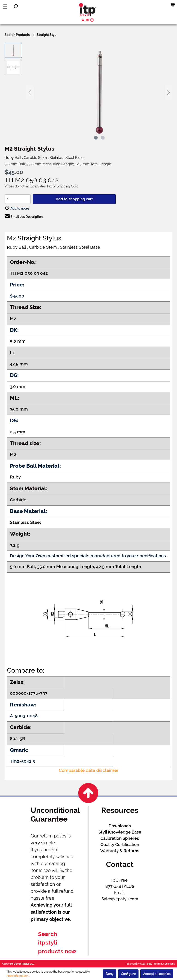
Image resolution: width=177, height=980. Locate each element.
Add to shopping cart (74, 199)
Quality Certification (120, 844)
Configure (128, 974)
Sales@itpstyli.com (120, 899)
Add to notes (17, 207)
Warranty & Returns (120, 851)
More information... (18, 976)
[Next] (169, 92)
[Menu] (5, 6)
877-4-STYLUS (120, 886)
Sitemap (131, 964)
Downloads (120, 826)
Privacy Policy (145, 964)
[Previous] (30, 92)
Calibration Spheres (120, 838)
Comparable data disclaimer (89, 770)
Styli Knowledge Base (120, 832)
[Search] (15, 6)
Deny (110, 974)
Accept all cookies (157, 974)
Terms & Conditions (164, 964)
